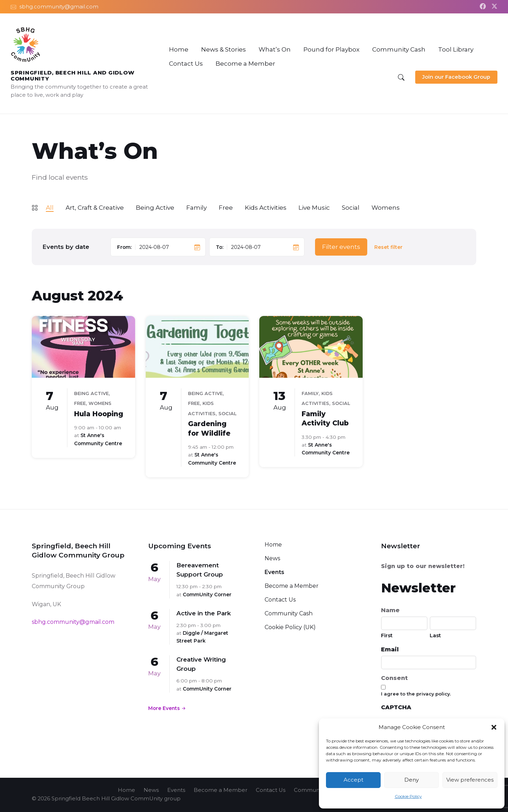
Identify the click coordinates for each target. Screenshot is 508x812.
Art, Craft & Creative (95, 208)
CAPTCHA (396, 707)
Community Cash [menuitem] (317, 790)
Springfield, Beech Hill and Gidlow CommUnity (72, 76)
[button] (494, 727)
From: (124, 247)
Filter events (341, 247)
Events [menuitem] (176, 790)
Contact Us (280, 600)
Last (435, 635)
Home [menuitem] (126, 790)
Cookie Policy (408, 796)
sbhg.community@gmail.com (73, 622)
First (387, 635)
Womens (386, 208)
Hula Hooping (99, 414)
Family (196, 208)
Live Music (314, 208)
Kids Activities (266, 208)
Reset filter (388, 247)
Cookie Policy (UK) (290, 627)
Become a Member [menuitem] (220, 790)
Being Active (155, 208)
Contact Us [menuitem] (271, 790)
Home (273, 545)
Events (274, 572)
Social (351, 208)
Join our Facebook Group (456, 77)
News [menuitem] (151, 790)
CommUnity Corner (207, 595)
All (50, 208)
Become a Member (292, 586)
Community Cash (289, 613)
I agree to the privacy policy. (416, 694)
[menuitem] (179, 49)
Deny (412, 780)
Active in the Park (204, 613)
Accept (353, 780)
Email (390, 649)
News (272, 558)
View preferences (470, 780)
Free (226, 208)
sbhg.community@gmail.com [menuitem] (59, 7)
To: (220, 247)
